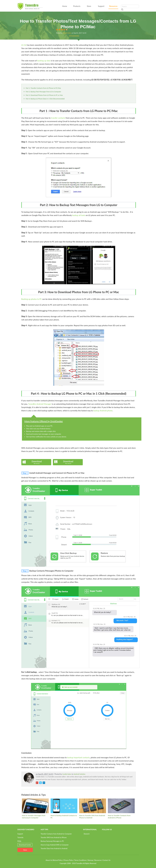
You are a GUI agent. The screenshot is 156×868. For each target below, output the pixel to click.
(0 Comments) (74, 36)
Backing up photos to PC (32, 299)
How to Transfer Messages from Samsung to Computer (34, 817)
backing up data (44, 61)
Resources (113, 6)
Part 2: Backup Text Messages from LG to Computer (43, 92)
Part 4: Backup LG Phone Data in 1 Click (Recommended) (45, 99)
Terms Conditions (80, 860)
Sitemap (90, 860)
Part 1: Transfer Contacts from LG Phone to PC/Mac (43, 88)
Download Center (25, 845)
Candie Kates (67, 33)
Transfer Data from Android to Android (54, 848)
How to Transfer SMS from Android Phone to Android (92, 817)
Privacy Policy (68, 860)
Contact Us (107, 860)
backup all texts (79, 215)
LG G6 (24, 45)
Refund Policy (58, 860)
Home (65, 6)
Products (77, 6)
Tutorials (20, 837)
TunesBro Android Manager (40, 404)
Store (89, 6)
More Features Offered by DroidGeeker (44, 421)
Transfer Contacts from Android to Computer (56, 834)
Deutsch (87, 834)
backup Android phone (103, 411)
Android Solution (80, 774)
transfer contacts (58, 118)
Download (37, 462)
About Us (49, 860)
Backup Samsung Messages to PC (52, 841)
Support (101, 6)
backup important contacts (78, 758)
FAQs (19, 841)
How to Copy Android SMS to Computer (55, 845)
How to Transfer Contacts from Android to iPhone (119, 817)
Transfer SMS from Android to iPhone (54, 837)
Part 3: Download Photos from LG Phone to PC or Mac (44, 95)
